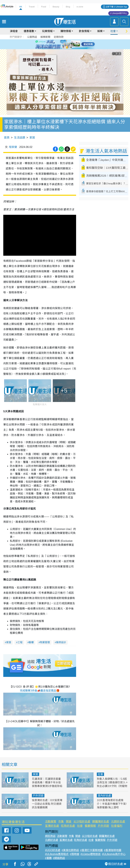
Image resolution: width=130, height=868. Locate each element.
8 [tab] (68, 48)
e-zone (80, 7)
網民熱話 (50, 836)
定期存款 (59, 37)
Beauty (56, 7)
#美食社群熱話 (70, 850)
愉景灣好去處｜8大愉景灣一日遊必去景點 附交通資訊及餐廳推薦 (47, 804)
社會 (113, 31)
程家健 (13, 147)
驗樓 (31, 642)
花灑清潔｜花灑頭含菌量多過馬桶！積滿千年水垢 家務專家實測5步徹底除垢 (47, 782)
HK (21, 7)
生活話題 (20, 138)
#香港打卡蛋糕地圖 (91, 850)
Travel (32, 7)
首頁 (7, 138)
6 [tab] (74, 44)
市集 (61, 822)
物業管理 (45, 642)
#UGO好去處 (53, 850)
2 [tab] (61, 44)
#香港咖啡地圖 (113, 850)
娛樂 (100, 31)
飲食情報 (84, 31)
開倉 (69, 822)
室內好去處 (104, 796)
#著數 (48, 858)
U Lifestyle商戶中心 (118, 13)
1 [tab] (58, 44)
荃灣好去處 (52, 826)
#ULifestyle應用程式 (57, 854)
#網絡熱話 (59, 858)
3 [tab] (64, 44)
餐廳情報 (90, 826)
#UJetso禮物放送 (91, 854)
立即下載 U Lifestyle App (116, 7)
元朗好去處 (118, 822)
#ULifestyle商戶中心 (114, 854)
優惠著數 (29, 31)
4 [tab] (68, 44)
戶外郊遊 (38, 796)
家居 (32, 138)
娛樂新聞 (45, 37)
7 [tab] (64, 48)
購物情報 (66, 31)
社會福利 (117, 826)
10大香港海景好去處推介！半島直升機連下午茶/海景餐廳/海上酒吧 (112, 804)
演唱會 (14, 31)
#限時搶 (75, 854)
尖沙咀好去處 (82, 822)
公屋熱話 (32, 37)
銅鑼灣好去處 (101, 822)
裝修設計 (61, 642)
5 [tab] (71, 44)
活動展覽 (51, 822)
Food (44, 7)
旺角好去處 (68, 826)
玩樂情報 (47, 31)
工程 (20, 642)
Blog (68, 7)
